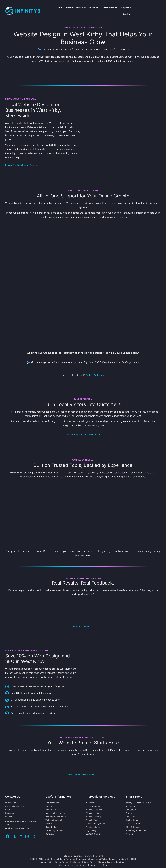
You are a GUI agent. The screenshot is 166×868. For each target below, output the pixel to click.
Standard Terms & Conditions (112, 862)
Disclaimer (75, 862)
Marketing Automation (136, 830)
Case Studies (51, 827)
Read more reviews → (83, 627)
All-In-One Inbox (133, 824)
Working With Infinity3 (56, 817)
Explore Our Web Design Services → (23, 165)
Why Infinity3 (51, 806)
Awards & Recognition (55, 813)
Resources (109, 8)
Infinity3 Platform (75, 8)
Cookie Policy (61, 862)
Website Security (93, 817)
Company (125, 8)
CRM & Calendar (133, 827)
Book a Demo (132, 820)
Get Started (131, 817)
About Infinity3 (52, 803)
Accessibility (46, 862)
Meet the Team (52, 810)
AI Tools (129, 834)
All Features (131, 806)
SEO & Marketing (93, 806)
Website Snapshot (54, 820)
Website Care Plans (95, 810)
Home (59, 8)
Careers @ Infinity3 (54, 830)
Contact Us (50, 834)
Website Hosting (93, 813)
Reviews (49, 824)
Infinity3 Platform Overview (138, 803)
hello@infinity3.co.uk (21, 828)
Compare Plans (133, 810)
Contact (127, 14)
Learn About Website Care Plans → (83, 435)
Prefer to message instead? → (83, 775)
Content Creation (93, 834)
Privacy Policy (89, 862)
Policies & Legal (93, 827)
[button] (85, 8)
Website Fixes (92, 820)
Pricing (129, 813)
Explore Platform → (95, 375)
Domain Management (95, 824)
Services (93, 8)
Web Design (91, 803)
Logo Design (91, 830)
